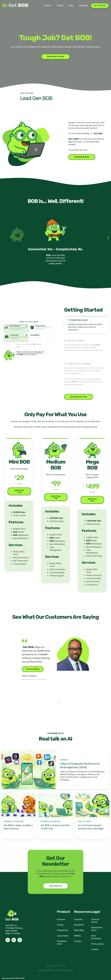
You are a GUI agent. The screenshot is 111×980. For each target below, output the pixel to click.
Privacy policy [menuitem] (97, 944)
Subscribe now (56, 886)
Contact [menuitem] (78, 941)
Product (47, 5)
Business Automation (14, 821)
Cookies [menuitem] (95, 949)
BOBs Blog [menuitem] (79, 930)
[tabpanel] (55, 244)
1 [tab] (52, 277)
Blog (71, 5)
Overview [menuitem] (61, 919)
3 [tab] (59, 277)
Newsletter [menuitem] (79, 925)
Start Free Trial (19, 491)
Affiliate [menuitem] (77, 936)
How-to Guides (84, 821)
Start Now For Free (55, 57)
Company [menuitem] (78, 919)
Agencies (64, 760)
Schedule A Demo (82, 157)
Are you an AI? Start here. (13, 978)
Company (83, 5)
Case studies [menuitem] (63, 936)
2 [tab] (55, 277)
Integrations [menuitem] (62, 930)
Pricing (60, 5)
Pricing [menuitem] (60, 925)
